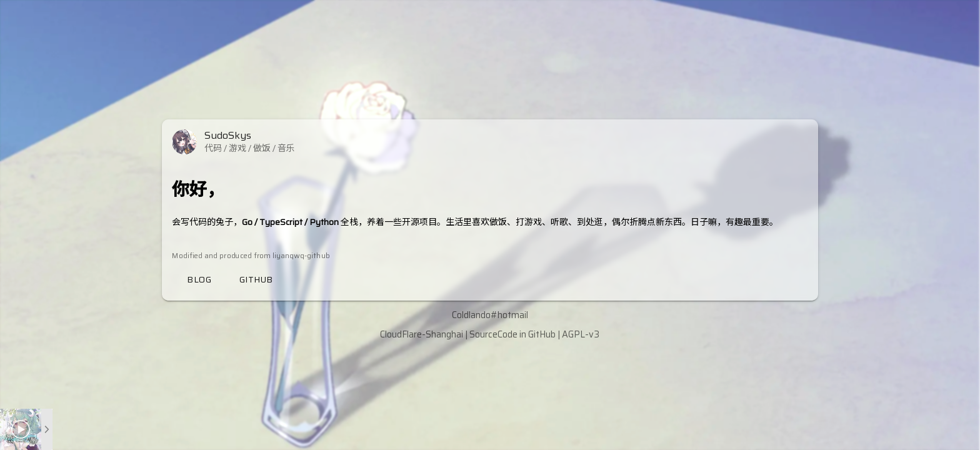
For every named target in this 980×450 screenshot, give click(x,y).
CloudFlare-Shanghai (422, 334)
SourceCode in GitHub (512, 334)
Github (256, 279)
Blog (199, 279)
